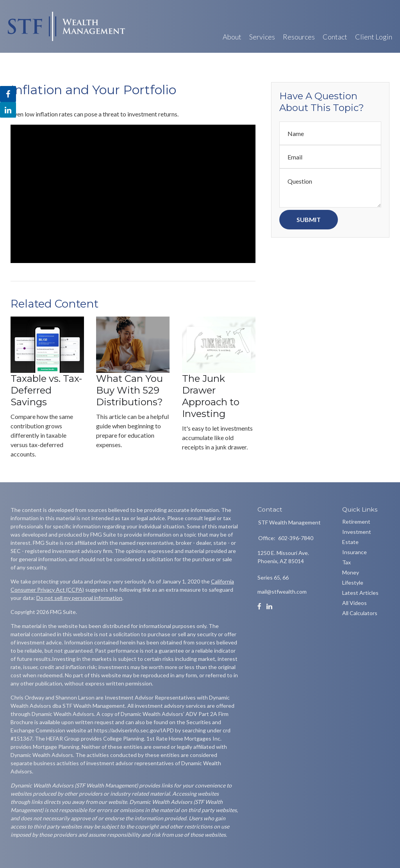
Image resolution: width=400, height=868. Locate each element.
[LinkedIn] (269, 607)
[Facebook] (259, 607)
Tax (346, 562)
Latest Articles (360, 593)
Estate (350, 542)
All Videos (354, 603)
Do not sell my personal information (79, 598)
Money (351, 572)
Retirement (356, 522)
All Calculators (360, 613)
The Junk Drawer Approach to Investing (211, 396)
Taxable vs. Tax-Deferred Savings (46, 390)
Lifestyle (353, 583)
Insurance (354, 552)
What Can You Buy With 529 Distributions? (129, 390)
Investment (357, 532)
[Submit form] (309, 220)
